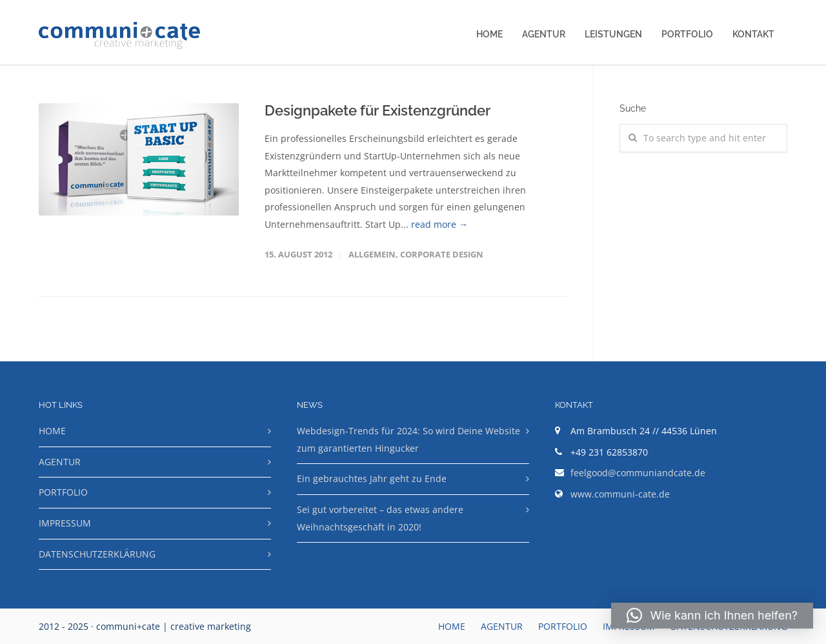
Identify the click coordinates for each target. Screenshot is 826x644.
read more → (439, 224)
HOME (489, 34)
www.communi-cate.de (620, 494)
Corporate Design (442, 254)
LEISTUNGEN (613, 34)
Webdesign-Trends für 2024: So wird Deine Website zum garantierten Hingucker (408, 439)
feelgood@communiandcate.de (638, 473)
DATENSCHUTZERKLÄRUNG (97, 554)
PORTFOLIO (687, 34)
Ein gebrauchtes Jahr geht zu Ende (372, 478)
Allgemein (372, 254)
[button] (712, 616)
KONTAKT (753, 34)
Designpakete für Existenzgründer (378, 110)
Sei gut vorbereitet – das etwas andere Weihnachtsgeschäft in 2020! (380, 518)
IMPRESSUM (65, 523)
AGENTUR (544, 34)
